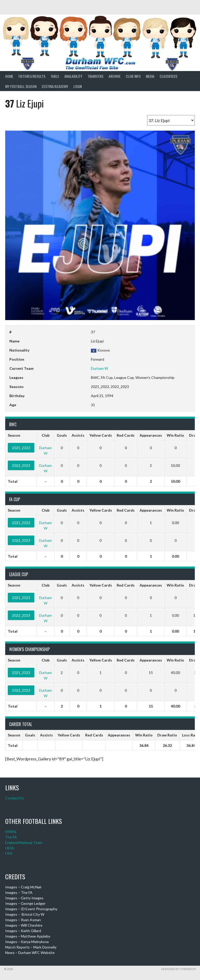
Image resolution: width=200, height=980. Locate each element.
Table (55, 76)
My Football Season (21, 86)
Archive (115, 76)
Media (150, 76)
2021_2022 (21, 448)
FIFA (9, 853)
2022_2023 (21, 465)
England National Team (24, 842)
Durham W (99, 368)
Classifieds (168, 76)
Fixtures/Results (32, 76)
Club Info (133, 76)
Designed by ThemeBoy (179, 969)
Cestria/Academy (55, 86)
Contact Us (15, 798)
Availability (73, 76)
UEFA (10, 848)
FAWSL (11, 832)
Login (78, 86)
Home (9, 76)
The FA (11, 837)
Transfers (95, 76)
